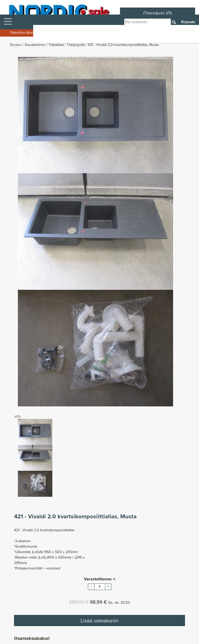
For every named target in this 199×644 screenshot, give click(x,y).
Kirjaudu (188, 22)
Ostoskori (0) (158, 13)
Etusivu (16, 45)
